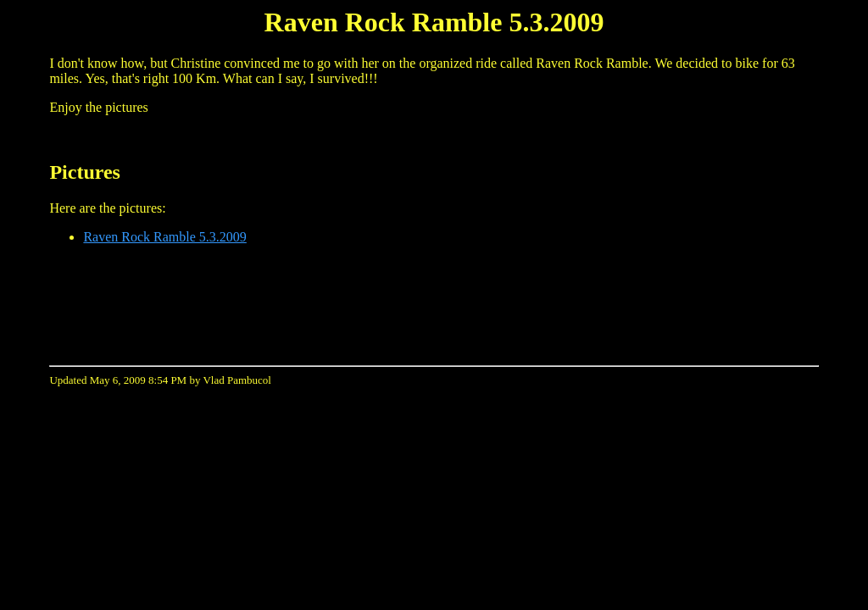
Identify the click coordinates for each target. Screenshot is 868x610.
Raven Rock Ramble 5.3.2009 (164, 237)
